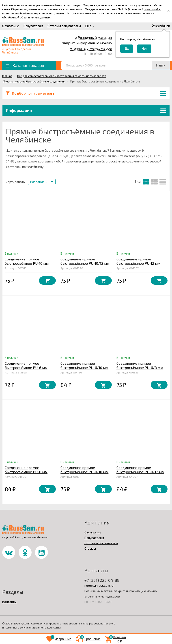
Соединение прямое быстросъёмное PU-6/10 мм (84, 365)
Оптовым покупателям (64, 26)
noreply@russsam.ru (99, 585)
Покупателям (33, 26)
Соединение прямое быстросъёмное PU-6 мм (26, 365)
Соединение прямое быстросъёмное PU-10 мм (27, 261)
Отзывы (90, 548)
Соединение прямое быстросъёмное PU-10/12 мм (85, 261)
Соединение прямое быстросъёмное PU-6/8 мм (140, 365)
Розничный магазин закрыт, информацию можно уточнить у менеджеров (87, 43)
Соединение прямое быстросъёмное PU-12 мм (138, 261)
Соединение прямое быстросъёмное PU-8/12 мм (140, 470)
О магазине (11, 26)
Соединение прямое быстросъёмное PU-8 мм (26, 470)
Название (39, 182)
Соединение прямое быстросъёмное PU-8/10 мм (84, 470)
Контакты (9, 602)
